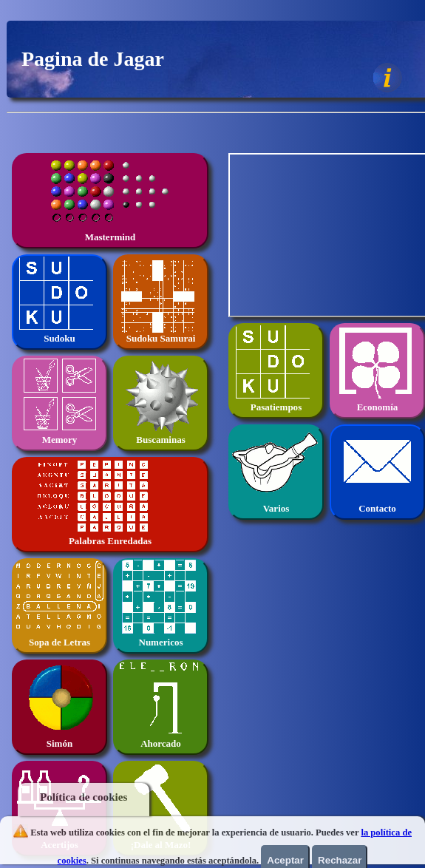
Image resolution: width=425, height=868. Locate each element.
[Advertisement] (328, 232)
